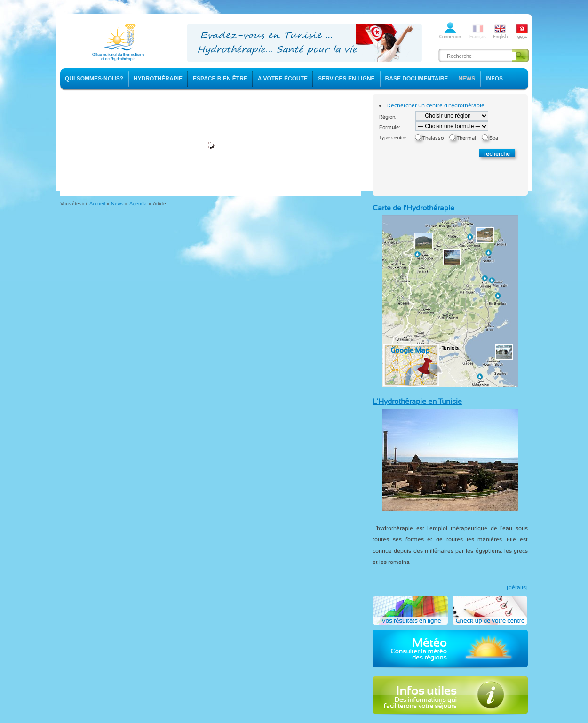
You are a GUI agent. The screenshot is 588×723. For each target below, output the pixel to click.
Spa (494, 138)
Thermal (466, 138)
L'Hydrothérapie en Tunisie (417, 401)
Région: (388, 117)
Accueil (97, 204)
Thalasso (433, 138)
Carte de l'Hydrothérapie (413, 208)
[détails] (517, 587)
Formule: (389, 127)
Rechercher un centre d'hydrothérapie (436, 105)
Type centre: (393, 138)
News (117, 204)
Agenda (138, 204)
